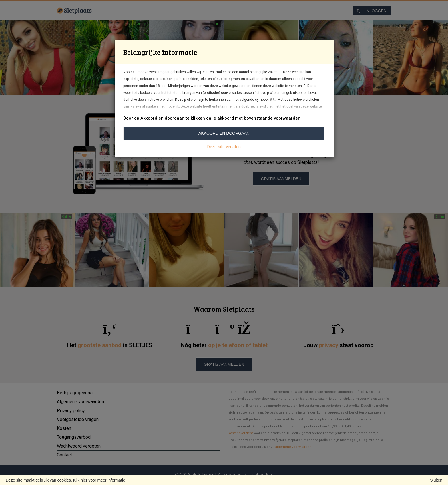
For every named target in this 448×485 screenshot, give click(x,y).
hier (84, 480)
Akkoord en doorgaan (224, 133)
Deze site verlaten (224, 147)
